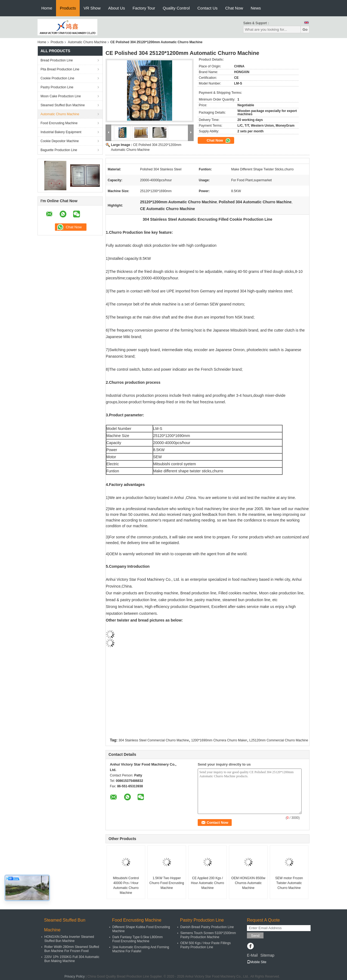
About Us (117, 8)
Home (47, 8)
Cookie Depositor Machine (60, 141)
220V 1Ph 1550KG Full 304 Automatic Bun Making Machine (72, 959)
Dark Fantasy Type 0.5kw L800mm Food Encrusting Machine (137, 939)
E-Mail (252, 955)
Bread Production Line (57, 60)
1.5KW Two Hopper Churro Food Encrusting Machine (167, 883)
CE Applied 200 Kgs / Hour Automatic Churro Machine (207, 883)
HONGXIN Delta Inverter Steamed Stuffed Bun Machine (69, 939)
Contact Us (207, 8)
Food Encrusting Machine (59, 123)
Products (68, 8)
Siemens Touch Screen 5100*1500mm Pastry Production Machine (208, 935)
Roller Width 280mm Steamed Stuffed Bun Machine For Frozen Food (72, 949)
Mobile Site (257, 962)
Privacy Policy (75, 976)
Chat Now (234, 8)
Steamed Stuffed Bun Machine (63, 105)
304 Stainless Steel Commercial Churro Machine (154, 740)
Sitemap (267, 955)
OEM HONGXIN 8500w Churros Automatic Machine (248, 883)
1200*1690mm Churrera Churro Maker (219, 740)
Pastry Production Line (57, 87)
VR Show (92, 8)
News (256, 8)
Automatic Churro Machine (87, 42)
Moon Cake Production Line (61, 96)
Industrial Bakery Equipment (61, 132)
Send (255, 936)
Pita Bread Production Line (60, 69)
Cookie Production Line (57, 78)
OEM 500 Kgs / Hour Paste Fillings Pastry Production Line (205, 945)
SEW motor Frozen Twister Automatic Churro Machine (289, 883)
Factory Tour (144, 8)
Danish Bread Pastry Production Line (207, 927)
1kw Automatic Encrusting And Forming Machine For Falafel (141, 949)
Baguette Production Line (59, 150)
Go (305, 29)
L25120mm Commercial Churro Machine (279, 740)
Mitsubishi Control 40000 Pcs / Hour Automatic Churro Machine (126, 885)
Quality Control (176, 8)
